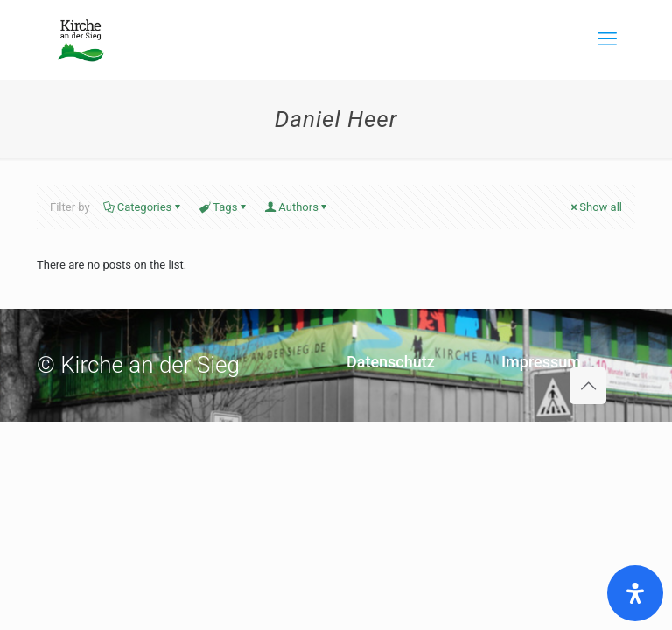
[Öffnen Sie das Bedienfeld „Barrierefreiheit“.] (635, 593)
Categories (143, 207)
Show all (595, 207)
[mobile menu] (607, 39)
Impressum (541, 362)
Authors (297, 207)
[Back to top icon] (588, 386)
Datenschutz (391, 362)
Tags (224, 207)
